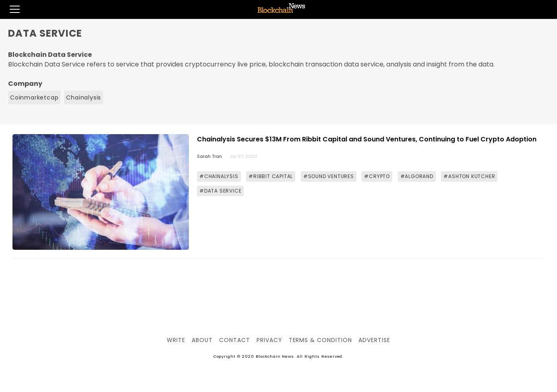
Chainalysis (84, 97)
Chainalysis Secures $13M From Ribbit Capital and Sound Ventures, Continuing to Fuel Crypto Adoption (367, 139)
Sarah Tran (209, 156)
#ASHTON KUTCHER (469, 176)
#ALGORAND (417, 176)
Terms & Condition (320, 340)
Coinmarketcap (34, 97)
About (202, 340)
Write (176, 340)
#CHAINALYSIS (219, 176)
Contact (235, 340)
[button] (10, 9)
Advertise (374, 340)
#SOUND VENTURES (329, 176)
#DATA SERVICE (220, 191)
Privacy (269, 340)
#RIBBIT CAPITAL (271, 176)
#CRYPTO (377, 176)
